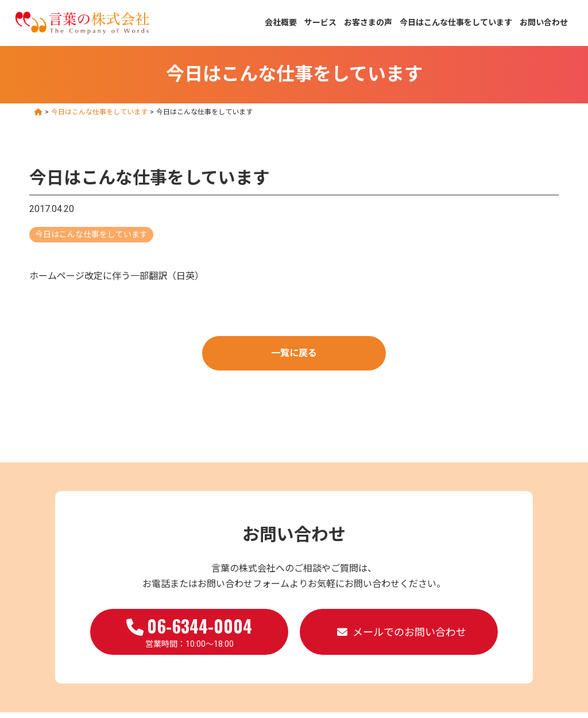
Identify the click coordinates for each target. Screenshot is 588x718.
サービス (320, 22)
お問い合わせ (544, 22)
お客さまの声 (368, 22)
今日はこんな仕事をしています (456, 22)
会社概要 (281, 22)
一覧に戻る (294, 353)
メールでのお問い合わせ (409, 632)
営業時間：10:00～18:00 (189, 631)
